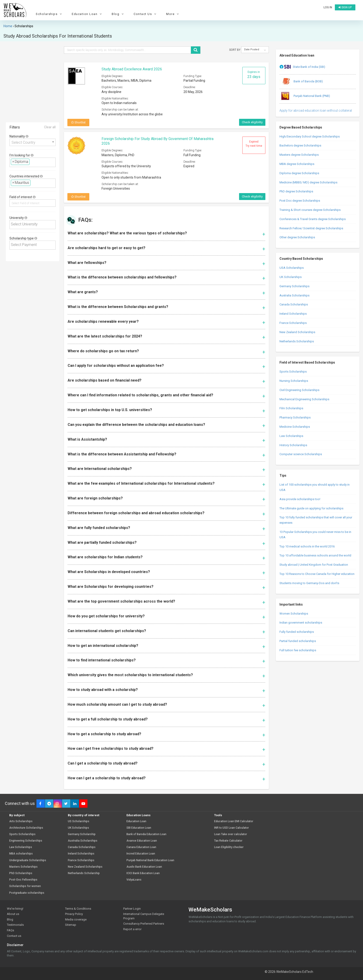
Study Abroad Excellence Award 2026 (132, 69)
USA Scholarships (292, 268)
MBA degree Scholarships (297, 164)
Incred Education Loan (141, 854)
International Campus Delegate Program (144, 916)
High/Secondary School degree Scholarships (310, 136)
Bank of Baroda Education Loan (146, 834)
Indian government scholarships (301, 623)
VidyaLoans (134, 880)
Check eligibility (252, 122)
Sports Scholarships (293, 372)
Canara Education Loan (141, 847)
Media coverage (76, 919)
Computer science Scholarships (301, 454)
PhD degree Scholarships (296, 191)
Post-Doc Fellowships (23, 880)
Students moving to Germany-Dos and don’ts (309, 583)
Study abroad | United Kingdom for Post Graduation (314, 565)
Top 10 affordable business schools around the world (315, 555)
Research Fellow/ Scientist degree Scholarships (311, 228)
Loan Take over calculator (231, 834)
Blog (118, 14)
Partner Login (132, 909)
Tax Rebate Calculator (228, 841)
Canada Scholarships (294, 304)
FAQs (10, 930)
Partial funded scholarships (298, 641)
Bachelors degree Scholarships (300, 145)
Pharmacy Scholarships (295, 417)
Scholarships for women (25, 886)
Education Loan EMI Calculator (234, 821)
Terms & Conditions (78, 909)
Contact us (14, 936)
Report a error (132, 929)
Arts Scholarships (21, 821)
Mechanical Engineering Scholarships (304, 399)
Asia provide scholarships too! (300, 499)
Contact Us (145, 14)
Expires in (254, 75)
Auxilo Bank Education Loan (144, 867)
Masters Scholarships (23, 867)
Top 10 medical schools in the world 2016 (307, 546)
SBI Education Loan (139, 828)
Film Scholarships (291, 408)
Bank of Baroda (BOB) (301, 82)
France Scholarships (293, 323)
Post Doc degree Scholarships (300, 201)
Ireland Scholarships (293, 314)
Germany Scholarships (294, 286)
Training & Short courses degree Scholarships (310, 210)
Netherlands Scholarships (297, 341)
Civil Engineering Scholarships (299, 390)
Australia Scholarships (294, 295)
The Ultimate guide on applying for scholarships (311, 508)
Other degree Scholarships (297, 237)
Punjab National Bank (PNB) (305, 96)
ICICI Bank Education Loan (143, 873)
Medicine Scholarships (295, 427)
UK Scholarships (291, 277)
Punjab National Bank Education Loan (150, 860)
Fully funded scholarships (297, 632)
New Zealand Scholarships (297, 332)
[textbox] (32, 162)
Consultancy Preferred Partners (144, 924)
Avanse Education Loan (142, 841)
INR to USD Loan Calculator (231, 828)
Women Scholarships (294, 614)
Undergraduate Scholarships (28, 860)
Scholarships (49, 14)
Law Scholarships (291, 436)
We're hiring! (15, 909)
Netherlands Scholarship (84, 873)
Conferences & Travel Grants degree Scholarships (313, 219)
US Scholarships (79, 821)
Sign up (345, 7)
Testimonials (15, 925)
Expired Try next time (254, 144)
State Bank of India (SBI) (302, 67)
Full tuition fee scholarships (298, 650)
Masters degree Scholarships (299, 155)
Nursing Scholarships (294, 381)
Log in (328, 7)
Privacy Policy (74, 914)
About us (13, 914)
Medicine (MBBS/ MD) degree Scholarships (308, 182)
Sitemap (71, 925)
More (173, 14)
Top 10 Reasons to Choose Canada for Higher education (317, 574)
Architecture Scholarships (26, 828)
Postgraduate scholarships (27, 893)
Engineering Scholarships (26, 841)
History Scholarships (293, 445)
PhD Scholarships (21, 873)
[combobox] (33, 142)
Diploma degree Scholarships (299, 173)
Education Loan (87, 14)
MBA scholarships (21, 854)
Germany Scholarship (82, 834)
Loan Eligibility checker (229, 847)
